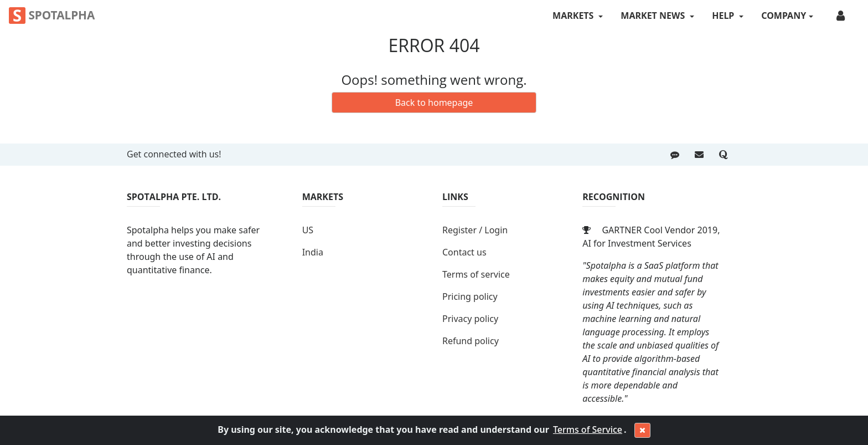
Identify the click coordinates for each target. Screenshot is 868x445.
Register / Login (475, 230)
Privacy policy (470, 319)
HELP (724, 16)
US (308, 230)
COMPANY (784, 16)
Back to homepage (434, 103)
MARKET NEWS (654, 16)
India (313, 252)
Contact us (464, 252)
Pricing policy (470, 296)
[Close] (642, 431)
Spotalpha (52, 16)
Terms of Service (588, 429)
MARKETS (574, 16)
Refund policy (471, 341)
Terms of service (476, 274)
